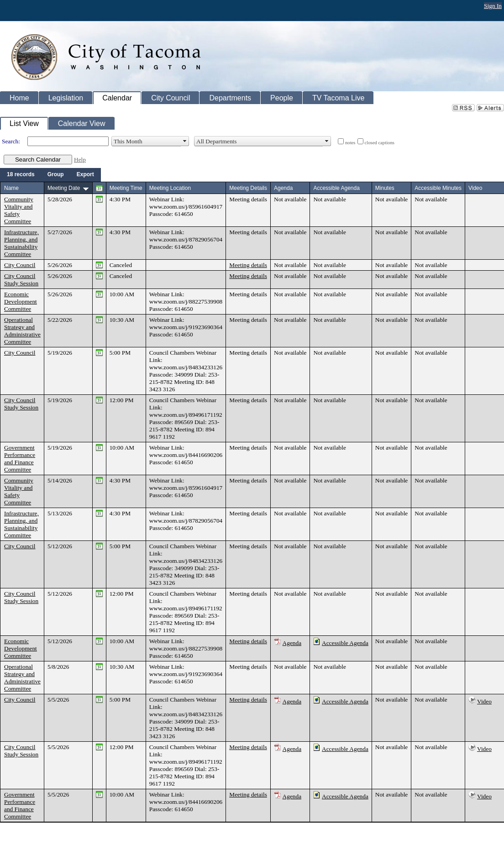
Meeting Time (126, 188)
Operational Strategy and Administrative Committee (22, 331)
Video (484, 701)
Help (80, 160)
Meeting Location (170, 188)
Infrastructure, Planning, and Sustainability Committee (21, 243)
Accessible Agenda (345, 643)
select (185, 142)
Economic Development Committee (21, 302)
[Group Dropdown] (56, 175)
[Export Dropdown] (85, 175)
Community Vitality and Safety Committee (19, 210)
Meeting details (248, 199)
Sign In (493, 6)
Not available (290, 199)
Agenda (292, 643)
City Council (20, 265)
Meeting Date (64, 188)
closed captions (380, 143)
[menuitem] (21, 175)
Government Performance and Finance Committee (20, 459)
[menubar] (50, 175)
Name (11, 188)
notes (350, 143)
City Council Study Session (21, 280)
